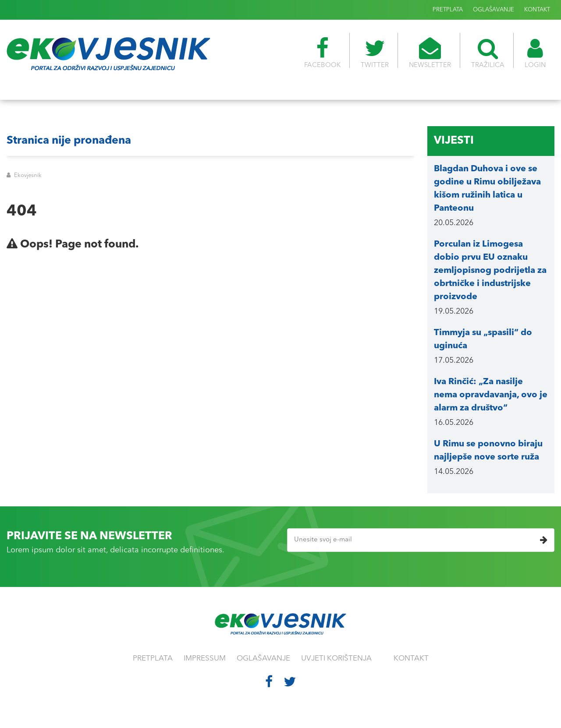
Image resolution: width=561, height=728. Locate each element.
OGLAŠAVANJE (494, 10)
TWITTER (375, 53)
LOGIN (535, 53)
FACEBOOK (322, 53)
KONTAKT (537, 10)
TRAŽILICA (488, 53)
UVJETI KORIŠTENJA (336, 659)
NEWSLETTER (430, 53)
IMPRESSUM (205, 659)
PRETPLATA (448, 10)
